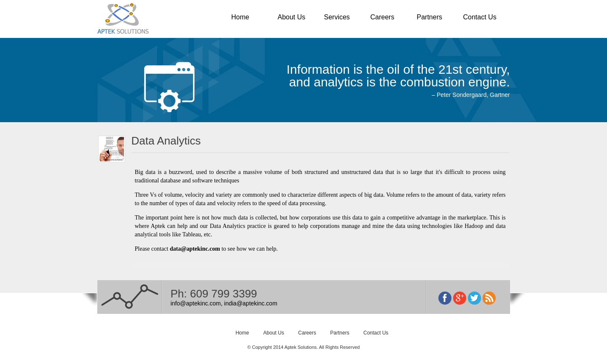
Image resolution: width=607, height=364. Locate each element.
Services (337, 17)
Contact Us (480, 17)
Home (240, 17)
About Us (292, 17)
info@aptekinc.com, (197, 303)
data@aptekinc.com (195, 249)
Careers (383, 17)
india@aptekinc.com (251, 303)
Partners (430, 17)
